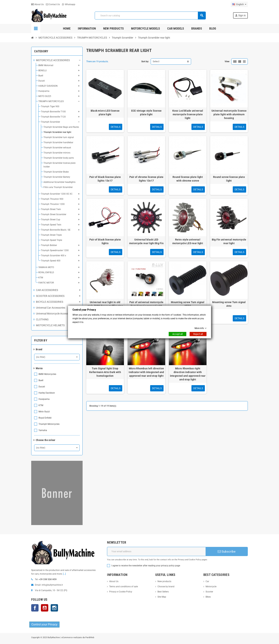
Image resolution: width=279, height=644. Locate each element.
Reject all (198, 334)
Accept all (177, 334)
